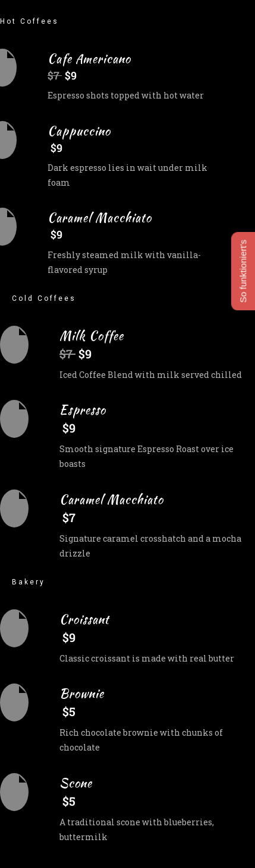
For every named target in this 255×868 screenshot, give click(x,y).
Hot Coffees (29, 21)
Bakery (29, 582)
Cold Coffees (44, 298)
